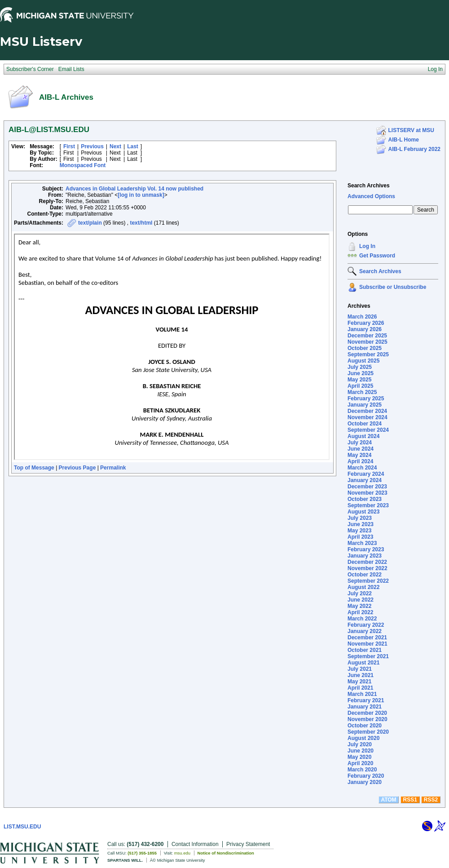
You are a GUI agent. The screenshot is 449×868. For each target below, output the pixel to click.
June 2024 (361, 449)
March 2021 (362, 694)
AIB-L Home (404, 140)
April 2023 (360, 537)
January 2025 (365, 405)
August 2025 (363, 361)
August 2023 (363, 512)
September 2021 (368, 656)
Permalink (113, 468)
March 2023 (362, 543)
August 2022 (363, 587)
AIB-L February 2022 (415, 149)
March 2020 (362, 770)
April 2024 (360, 461)
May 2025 (359, 380)
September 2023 (368, 505)
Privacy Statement (248, 844)
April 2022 (360, 612)
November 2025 (368, 342)
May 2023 (359, 531)
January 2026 (365, 329)
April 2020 (360, 763)
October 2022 (365, 575)
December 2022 (367, 562)
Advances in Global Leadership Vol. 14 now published (134, 189)
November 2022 (368, 568)
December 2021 (367, 638)
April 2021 (360, 688)
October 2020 (365, 726)
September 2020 (368, 732)
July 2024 (360, 443)
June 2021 (361, 675)
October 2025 (365, 348)
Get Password (377, 256)
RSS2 (431, 800)
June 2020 (361, 751)
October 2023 (365, 499)
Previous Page (77, 468)
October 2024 (365, 424)
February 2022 (366, 625)
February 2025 (366, 399)
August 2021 (363, 663)
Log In (367, 246)
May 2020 (359, 757)
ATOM (388, 800)
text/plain (90, 223)
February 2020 (366, 776)
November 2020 (368, 719)
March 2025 (362, 392)
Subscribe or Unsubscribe (393, 287)
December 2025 (367, 336)
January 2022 (365, 631)
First (69, 146)
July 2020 (360, 744)
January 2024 (365, 480)
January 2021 (365, 707)
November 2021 (368, 644)
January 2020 (365, 782)
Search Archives (369, 186)
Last (133, 146)
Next (115, 146)
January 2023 (365, 556)
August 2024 (363, 436)
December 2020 (367, 713)
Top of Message (34, 468)
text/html (141, 223)
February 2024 (366, 474)
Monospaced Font (83, 165)
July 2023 (360, 518)
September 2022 (368, 581)
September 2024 (368, 430)
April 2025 (360, 386)
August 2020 (363, 738)
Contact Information (195, 844)
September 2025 (368, 354)
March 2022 (362, 619)
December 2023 (367, 487)
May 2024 (359, 455)
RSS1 (410, 800)
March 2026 (362, 317)
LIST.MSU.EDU (22, 827)
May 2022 (359, 606)
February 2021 (366, 700)
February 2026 (366, 323)
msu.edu (182, 853)
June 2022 (361, 600)
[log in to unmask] (141, 195)
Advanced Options (371, 196)
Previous (92, 146)
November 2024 (368, 417)
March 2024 (362, 468)
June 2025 (361, 373)
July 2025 (360, 367)
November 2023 (368, 493)
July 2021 (360, 669)
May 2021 (359, 682)
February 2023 (366, 549)
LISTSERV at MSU (411, 130)
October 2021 (365, 650)
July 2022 (360, 593)
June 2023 (361, 524)
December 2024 (367, 411)
